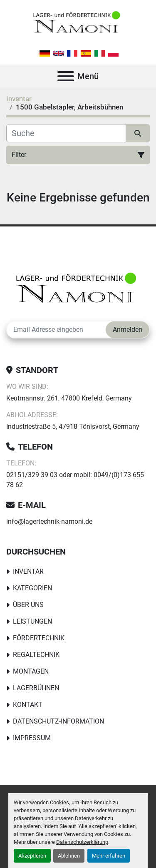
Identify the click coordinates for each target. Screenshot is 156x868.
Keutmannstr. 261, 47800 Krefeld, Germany (69, 398)
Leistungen (32, 621)
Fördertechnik (39, 638)
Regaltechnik (36, 655)
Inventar (28, 571)
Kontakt (28, 705)
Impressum (32, 738)
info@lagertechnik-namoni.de (49, 521)
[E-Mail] (56, 330)
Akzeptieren (32, 856)
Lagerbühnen (36, 688)
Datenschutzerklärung (82, 842)
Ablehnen (69, 856)
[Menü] (66, 76)
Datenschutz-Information (58, 721)
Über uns (28, 605)
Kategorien (32, 588)
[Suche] (66, 133)
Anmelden (128, 330)
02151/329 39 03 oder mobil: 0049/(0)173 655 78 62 (75, 480)
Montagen (31, 671)
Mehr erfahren (109, 856)
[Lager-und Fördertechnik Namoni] (78, 290)
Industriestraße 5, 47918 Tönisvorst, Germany (73, 427)
